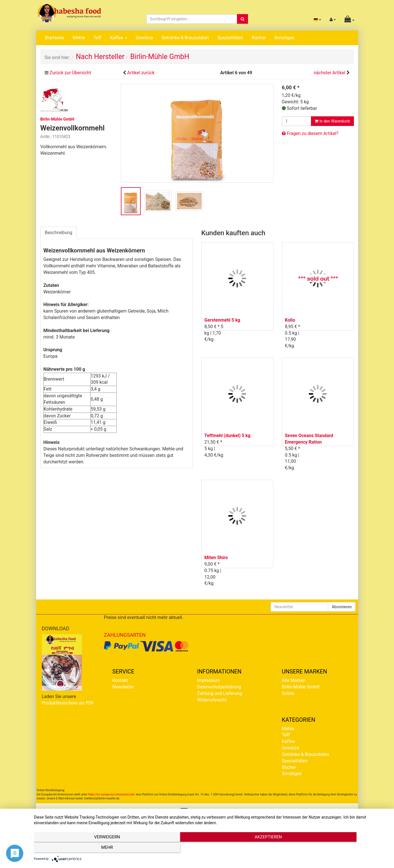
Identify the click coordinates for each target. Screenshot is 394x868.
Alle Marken (294, 680)
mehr (335, 849)
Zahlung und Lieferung (220, 693)
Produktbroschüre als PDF (68, 703)
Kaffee (118, 38)
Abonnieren (342, 607)
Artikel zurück (141, 73)
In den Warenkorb (332, 121)
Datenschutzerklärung (219, 687)
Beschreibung (59, 233)
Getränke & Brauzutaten (185, 38)
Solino (288, 693)
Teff (97, 38)
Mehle (79, 38)
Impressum (209, 680)
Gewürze (144, 38)
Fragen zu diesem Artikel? (310, 133)
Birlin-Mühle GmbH (301, 687)
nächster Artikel (330, 73)
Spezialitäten (230, 38)
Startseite (55, 38)
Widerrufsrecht (212, 700)
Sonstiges (284, 38)
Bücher (259, 38)
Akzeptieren (211, 849)
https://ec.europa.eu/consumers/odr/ (112, 794)
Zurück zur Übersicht (70, 73)
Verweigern (87, 849)
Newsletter (123, 687)
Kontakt (120, 680)
